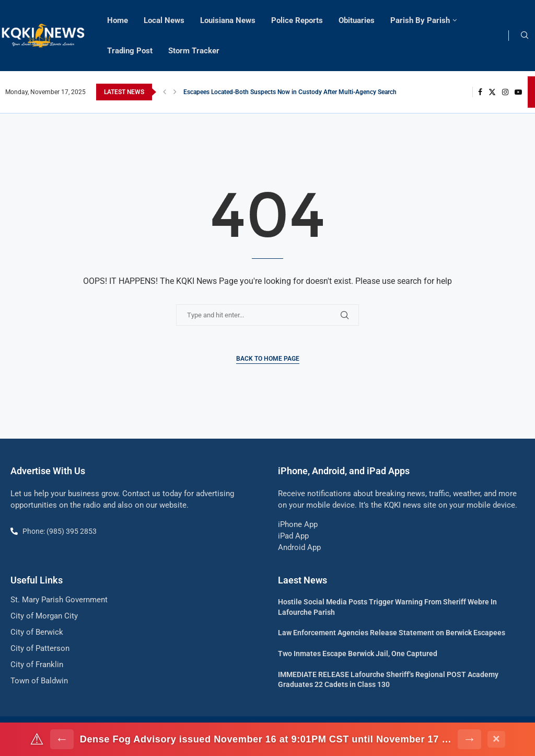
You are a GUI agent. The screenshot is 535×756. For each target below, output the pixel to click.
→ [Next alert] (469, 739)
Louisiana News (228, 20)
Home (118, 20)
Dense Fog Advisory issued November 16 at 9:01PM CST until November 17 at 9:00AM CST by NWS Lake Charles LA (266, 739)
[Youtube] (518, 92)
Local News (164, 20)
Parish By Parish (420, 20)
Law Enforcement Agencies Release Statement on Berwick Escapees (392, 633)
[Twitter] (492, 92)
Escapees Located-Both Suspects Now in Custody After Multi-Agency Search (290, 92)
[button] (165, 92)
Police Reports (297, 20)
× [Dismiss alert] (496, 739)
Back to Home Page (268, 359)
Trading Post (130, 51)
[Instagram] (505, 92)
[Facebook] (480, 92)
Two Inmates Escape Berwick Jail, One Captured (358, 654)
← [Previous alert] (62, 739)
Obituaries (357, 20)
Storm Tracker (194, 51)
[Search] (525, 36)
